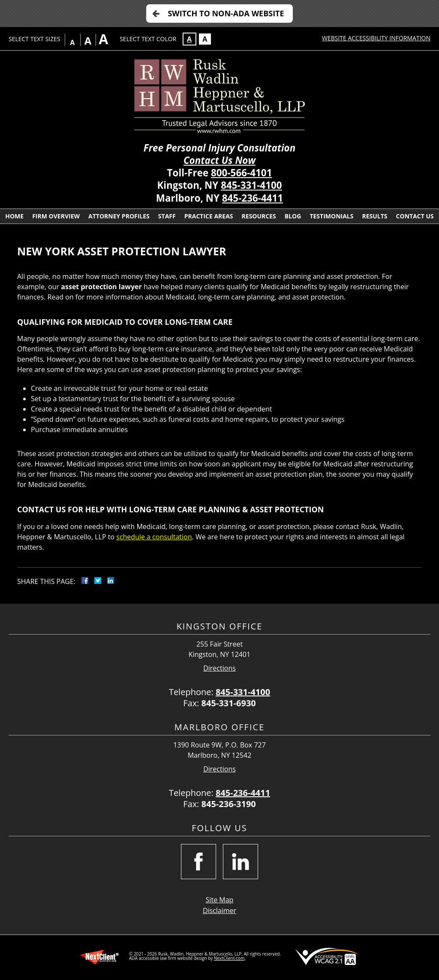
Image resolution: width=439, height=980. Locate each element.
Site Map (220, 900)
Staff (167, 216)
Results (374, 216)
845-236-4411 (253, 198)
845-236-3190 (229, 804)
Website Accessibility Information (376, 38)
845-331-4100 (251, 185)
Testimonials (331, 216)
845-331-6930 (229, 703)
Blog (293, 216)
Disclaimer (219, 910)
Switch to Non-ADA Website (226, 13)
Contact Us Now (219, 160)
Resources (259, 216)
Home (14, 216)
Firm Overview (56, 216)
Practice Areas (209, 216)
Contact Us (415, 216)
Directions (219, 668)
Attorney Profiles (119, 216)
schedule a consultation (154, 537)
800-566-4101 (241, 173)
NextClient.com (229, 958)
